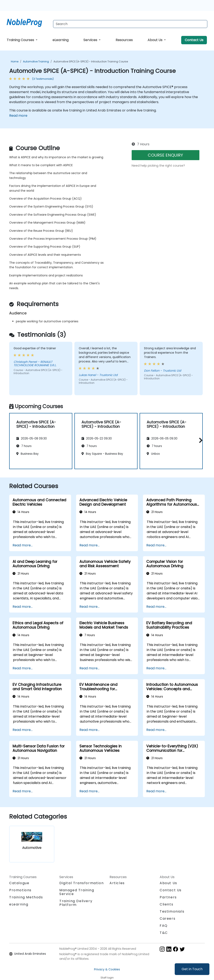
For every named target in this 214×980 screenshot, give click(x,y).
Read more (18, 116)
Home (15, 61)
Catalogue (19, 883)
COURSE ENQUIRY (165, 155)
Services (91, 40)
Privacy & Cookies (107, 969)
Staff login (107, 978)
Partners (168, 897)
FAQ (164, 926)
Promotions (20, 890)
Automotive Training (36, 61)
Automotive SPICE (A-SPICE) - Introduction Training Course (91, 61)
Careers (168, 919)
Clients (166, 904)
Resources (124, 40)
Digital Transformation (82, 883)
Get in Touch (192, 969)
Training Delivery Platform (76, 903)
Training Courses (21, 40)
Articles (117, 883)
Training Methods (26, 897)
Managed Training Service (77, 892)
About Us (155, 40)
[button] (200, 440)
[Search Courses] (130, 24)
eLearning (61, 40)
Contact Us (194, 40)
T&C (164, 933)
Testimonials (172, 911)
